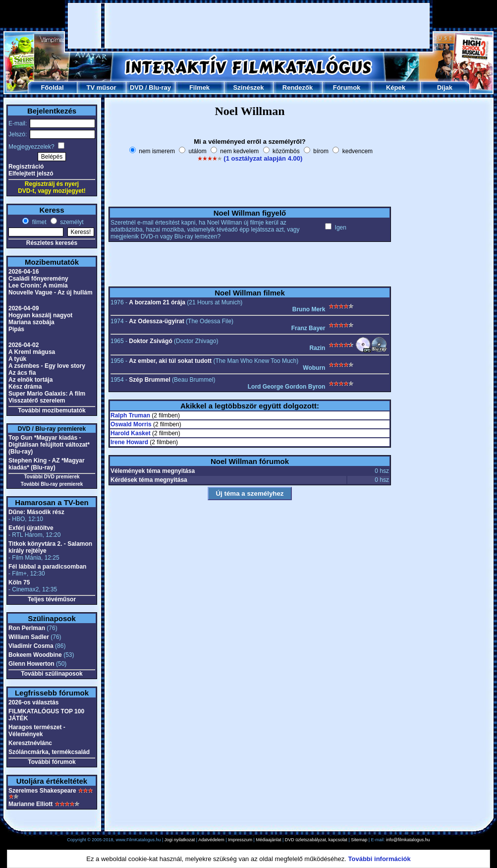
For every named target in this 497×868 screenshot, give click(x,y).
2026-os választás (33, 702)
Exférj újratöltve (31, 528)
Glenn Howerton (31, 664)
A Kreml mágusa (32, 352)
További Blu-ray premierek (52, 484)
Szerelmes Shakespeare (42, 791)
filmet (38, 222)
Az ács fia (22, 373)
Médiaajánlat (268, 840)
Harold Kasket (131, 433)
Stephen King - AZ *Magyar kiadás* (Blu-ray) (47, 464)
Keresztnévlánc (30, 743)
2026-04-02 (24, 345)
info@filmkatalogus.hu (408, 840)
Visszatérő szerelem (37, 401)
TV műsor (102, 87)
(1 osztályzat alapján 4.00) (263, 158)
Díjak (445, 87)
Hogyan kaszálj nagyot (40, 315)
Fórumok (347, 87)
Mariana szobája (31, 322)
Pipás (16, 329)
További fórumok (52, 762)
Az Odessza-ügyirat (156, 321)
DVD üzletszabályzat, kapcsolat (316, 840)
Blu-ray (160, 87)
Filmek (199, 87)
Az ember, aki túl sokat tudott (170, 361)
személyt (71, 222)
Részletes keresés (52, 243)
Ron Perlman (27, 628)
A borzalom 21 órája (157, 302)
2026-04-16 (24, 272)
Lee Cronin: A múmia (38, 286)
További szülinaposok (52, 674)
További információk (380, 859)
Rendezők (298, 87)
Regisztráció (26, 167)
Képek (396, 87)
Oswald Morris (131, 424)
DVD (137, 87)
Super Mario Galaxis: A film (47, 394)
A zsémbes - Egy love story (47, 366)
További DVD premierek (52, 477)
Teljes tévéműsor (52, 599)
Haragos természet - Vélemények (37, 731)
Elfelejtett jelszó (31, 174)
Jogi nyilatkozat (180, 840)
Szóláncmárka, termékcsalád (49, 752)
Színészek (248, 87)
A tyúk (17, 359)
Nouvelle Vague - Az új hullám (51, 292)
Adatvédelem (211, 840)
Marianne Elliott (30, 804)
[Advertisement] (249, 26)
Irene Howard (129, 442)
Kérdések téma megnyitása (149, 480)
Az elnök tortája (30, 380)
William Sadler (29, 637)
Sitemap (359, 840)
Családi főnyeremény (38, 279)
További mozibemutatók (52, 410)
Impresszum (240, 840)
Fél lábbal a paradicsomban (47, 567)
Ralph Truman (130, 415)
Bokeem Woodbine (35, 655)
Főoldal (52, 87)
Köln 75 (19, 582)
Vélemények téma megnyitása (153, 471)
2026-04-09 (24, 308)
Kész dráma (25, 387)
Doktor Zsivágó (150, 341)
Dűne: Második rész (36, 512)
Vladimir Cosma (31, 646)
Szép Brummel (149, 380)
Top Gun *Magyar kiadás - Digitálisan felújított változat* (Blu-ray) (49, 445)
